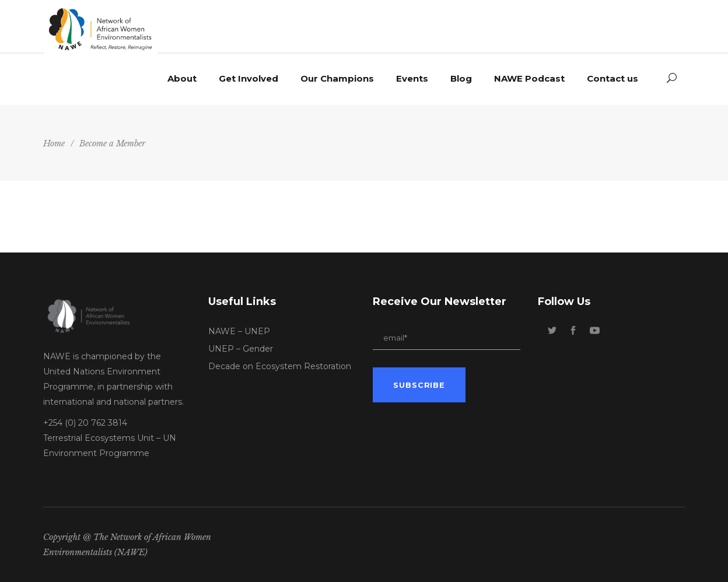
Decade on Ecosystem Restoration (280, 366)
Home (54, 143)
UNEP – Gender (241, 349)
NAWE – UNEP (239, 331)
